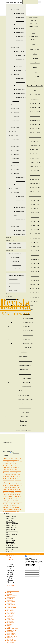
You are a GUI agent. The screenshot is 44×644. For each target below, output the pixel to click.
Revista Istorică (15, 305)
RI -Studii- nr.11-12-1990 (21, 44)
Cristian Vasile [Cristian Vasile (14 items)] (11, 473)
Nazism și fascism (13, 291)
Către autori (33, 23)
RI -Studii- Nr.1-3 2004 (20, 231)
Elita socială (10, 600)
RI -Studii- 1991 (16, 48)
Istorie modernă (10, 250)
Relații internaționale (12, 636)
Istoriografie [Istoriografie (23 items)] (15, 489)
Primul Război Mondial (12, 629)
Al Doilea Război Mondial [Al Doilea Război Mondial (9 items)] (12, 458)
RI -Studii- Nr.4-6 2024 (20, 234)
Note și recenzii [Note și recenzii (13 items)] (16, 496)
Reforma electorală (12, 635)
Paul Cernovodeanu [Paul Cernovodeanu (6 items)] (10, 498)
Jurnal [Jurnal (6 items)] (11, 491)
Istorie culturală (11, 527)
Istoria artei (10, 542)
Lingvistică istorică (12, 547)
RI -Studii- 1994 (16, 105)
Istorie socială (11, 529)
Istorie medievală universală (15, 247)
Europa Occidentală (12, 608)
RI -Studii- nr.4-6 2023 (20, 223)
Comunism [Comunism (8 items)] (7, 469)
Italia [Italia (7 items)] (5, 491)
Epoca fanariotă (11, 602)
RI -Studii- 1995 (16, 109)
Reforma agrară (11, 633)
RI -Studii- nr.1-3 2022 (20, 208)
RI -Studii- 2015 (16, 154)
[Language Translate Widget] (13, 451)
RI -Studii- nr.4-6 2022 (20, 212)
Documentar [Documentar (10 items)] (8, 475)
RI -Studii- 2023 (16, 215)
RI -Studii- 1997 (16, 116)
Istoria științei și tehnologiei (11, 545)
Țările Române (10, 642)
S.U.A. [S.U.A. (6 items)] (6, 506)
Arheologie (10, 520)
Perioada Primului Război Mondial (16, 275)
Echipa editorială (33, 27)
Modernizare (10, 624)
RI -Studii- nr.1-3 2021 (20, 196)
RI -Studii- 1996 (16, 113)
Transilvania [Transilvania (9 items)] (8, 507)
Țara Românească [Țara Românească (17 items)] (12, 511)
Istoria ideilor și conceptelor (11, 517)
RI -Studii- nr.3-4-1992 (20, 82)
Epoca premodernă (16, 257)
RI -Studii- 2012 (16, 143)
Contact (33, 39)
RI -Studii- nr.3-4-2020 (20, 181)
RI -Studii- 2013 (16, 147)
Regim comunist (13, 287)
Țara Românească (11, 641)
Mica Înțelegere (11, 623)
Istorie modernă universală (15, 269)
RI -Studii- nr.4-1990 (20, 25)
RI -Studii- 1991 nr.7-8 (20, 63)
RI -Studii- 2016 (16, 158)
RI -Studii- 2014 (16, 151)
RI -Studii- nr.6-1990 (20, 33)
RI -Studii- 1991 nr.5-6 (20, 59)
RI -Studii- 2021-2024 (14, 189)
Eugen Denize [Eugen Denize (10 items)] (11, 476)
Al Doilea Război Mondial (15, 283)
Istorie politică (11, 522)
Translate (15, 453)
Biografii (9, 551)
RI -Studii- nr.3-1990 (20, 21)
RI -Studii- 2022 (16, 204)
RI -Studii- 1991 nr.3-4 (20, 55)
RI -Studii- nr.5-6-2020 (20, 185)
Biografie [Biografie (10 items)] (7, 464)
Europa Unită (10, 609)
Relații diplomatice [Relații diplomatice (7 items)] (12, 504)
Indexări (33, 20)
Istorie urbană (11, 540)
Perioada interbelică (13, 279)
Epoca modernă (16, 261)
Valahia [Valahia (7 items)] (17, 507)
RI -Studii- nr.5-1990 (20, 29)
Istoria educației (11, 535)
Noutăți (33, 30)
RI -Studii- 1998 (16, 120)
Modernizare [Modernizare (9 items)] (8, 493)
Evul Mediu (9, 603)
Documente (10, 549)
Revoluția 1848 (10, 639)
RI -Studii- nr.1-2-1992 (20, 78)
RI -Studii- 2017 (16, 166)
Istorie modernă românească (15, 254)
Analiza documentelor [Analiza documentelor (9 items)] (11, 460)
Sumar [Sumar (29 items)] (12, 506)
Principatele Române (12, 630)
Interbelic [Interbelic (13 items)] (10, 480)
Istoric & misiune (33, 17)
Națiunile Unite (10, 627)
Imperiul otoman (11, 612)
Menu (33, 44)
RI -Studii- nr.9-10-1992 (21, 93)
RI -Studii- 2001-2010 (14, 132)
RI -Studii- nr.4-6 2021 (20, 200)
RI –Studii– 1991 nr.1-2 (20, 52)
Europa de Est (10, 606)
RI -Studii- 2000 (16, 128)
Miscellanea (9, 296)
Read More (11, 585)
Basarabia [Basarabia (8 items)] (18, 462)
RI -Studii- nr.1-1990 (20, 13)
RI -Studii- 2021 (16, 193)
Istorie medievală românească (15, 243)
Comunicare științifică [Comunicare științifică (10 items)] (11, 467)
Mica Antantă (10, 621)
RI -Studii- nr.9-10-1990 (21, 40)
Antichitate (9, 238)
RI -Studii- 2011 (16, 139)
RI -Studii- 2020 (16, 173)
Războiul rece (10, 632)
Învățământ (10, 618)
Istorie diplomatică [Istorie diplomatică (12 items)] (10, 484)
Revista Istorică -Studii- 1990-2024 (14, 3)
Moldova (9, 626)
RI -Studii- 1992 (16, 74)
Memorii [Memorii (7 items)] (18, 491)
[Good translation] (28, 565)
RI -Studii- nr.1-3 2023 (20, 219)
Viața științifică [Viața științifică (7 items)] (9, 509)
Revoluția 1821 (10, 638)
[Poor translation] (33, 565)
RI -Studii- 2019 (16, 170)
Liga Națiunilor (10, 620)
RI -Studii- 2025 (33, 36)
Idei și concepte (11, 611)
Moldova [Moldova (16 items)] (17, 493)
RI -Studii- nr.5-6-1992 (20, 86)
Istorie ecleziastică (12, 533)
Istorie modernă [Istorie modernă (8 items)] (11, 487)
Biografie (9, 592)
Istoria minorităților (10, 537)
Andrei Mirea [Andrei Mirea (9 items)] (8, 462)
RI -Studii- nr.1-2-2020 (20, 177)
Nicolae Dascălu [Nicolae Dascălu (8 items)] (9, 495)
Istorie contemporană (11, 272)
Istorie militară (11, 525)
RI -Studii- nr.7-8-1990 (20, 36)
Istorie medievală (10, 240)
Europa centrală (11, 605)
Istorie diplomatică (12, 524)
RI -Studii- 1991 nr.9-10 (21, 67)
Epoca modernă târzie (17, 265)
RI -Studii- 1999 (16, 124)
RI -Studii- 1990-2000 (14, 6)
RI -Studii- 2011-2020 (14, 135)
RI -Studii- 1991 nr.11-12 (21, 71)
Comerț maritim (11, 597)
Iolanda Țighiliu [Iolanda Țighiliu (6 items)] (14, 482)
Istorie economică (12, 531)
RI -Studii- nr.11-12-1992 (21, 97)
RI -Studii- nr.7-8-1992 (20, 90)
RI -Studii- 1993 (16, 101)
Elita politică (10, 598)
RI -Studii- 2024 (16, 227)
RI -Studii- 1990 (16, 10)
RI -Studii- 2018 (16, 162)
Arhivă (33, 33)
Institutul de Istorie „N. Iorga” (24, 430)
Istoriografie (9, 294)
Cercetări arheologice (12, 595)
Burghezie (9, 594)
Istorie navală (10, 615)
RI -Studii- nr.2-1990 (20, 17)
